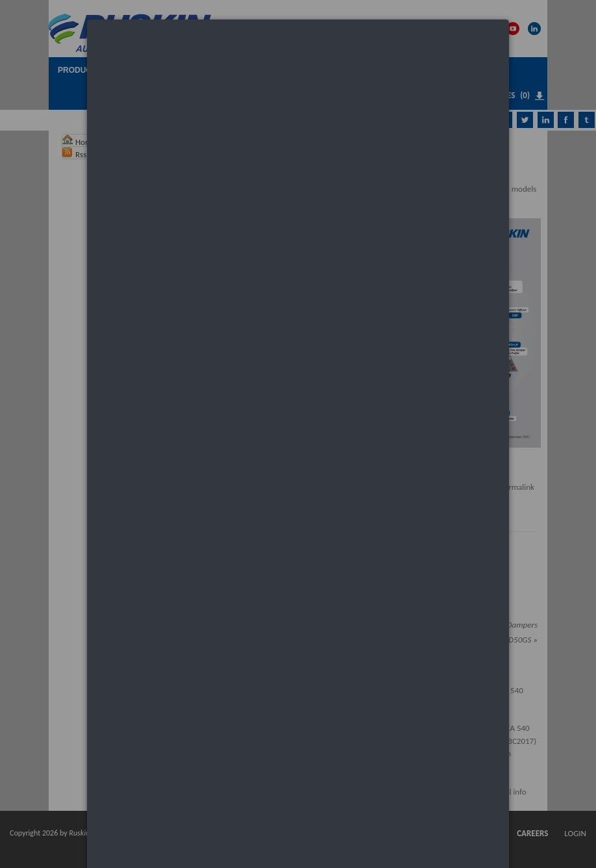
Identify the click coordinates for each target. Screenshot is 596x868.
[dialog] (298, 69)
